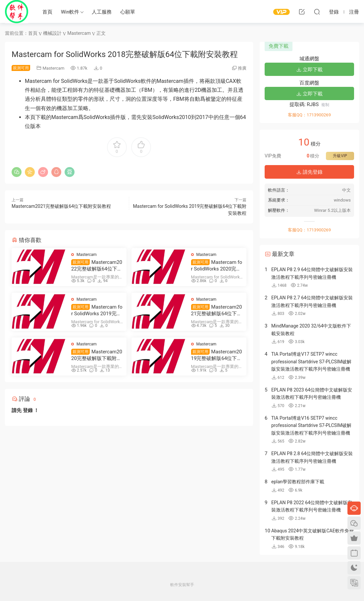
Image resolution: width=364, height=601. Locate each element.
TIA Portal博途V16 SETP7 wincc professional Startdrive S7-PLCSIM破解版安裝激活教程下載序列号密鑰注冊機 (311, 425)
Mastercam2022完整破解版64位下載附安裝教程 (97, 266)
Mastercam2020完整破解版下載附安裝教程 (97, 355)
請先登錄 (309, 172)
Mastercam (53, 68)
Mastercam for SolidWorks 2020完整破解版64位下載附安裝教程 (217, 266)
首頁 (47, 12)
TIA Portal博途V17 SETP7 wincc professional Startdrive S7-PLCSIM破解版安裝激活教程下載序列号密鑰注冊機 (311, 361)
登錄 (28, 410)
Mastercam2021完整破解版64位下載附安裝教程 (61, 206)
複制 (325, 105)
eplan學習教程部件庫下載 (298, 482)
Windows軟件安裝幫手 (17, 12)
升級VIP (340, 156)
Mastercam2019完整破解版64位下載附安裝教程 (217, 355)
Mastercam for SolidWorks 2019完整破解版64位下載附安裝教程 (97, 310)
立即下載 (309, 70)
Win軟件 (70, 12)
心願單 (128, 12)
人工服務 (102, 12)
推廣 (242, 68)
